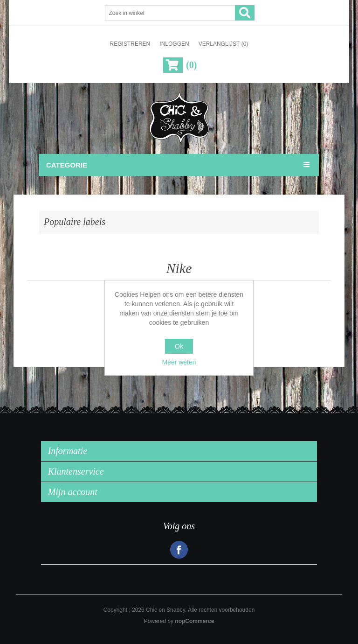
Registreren (130, 44)
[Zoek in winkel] (170, 13)
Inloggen (174, 44)
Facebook (179, 550)
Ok (179, 346)
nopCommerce (194, 621)
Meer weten (179, 362)
